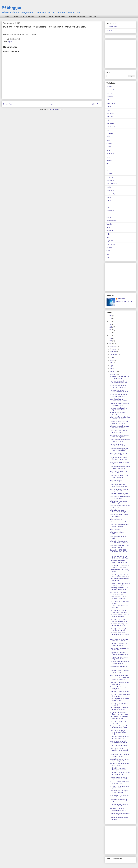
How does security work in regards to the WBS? (118, 409)
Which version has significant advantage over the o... (119, 422)
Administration (111, 90)
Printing (109, 187)
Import (109, 150)
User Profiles (111, 244)
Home (7, 16)
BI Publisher (110, 100)
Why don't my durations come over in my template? (119, 427)
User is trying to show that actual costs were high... (119, 611)
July (112, 357)
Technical (109, 224)
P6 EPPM (110, 177)
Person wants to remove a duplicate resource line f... (119, 778)
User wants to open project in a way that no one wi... (120, 773)
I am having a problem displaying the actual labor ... (120, 445)
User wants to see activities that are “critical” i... (119, 644)
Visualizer (110, 247)
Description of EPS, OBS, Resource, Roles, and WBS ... (120, 552)
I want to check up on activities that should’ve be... (120, 814)
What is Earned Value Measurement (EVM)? (118, 511)
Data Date (110, 117)
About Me (93, 16)
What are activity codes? (118, 522)
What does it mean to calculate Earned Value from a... (120, 468)
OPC (108, 167)
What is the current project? (119, 494)
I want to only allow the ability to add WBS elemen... (119, 404)
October (113, 352)
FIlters (109, 137)
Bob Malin (121, 299)
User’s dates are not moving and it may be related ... (119, 640)
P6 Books (42, 16)
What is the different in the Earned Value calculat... (118, 472)
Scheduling (110, 211)
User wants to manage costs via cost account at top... (119, 625)
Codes (109, 107)
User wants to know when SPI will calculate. (120, 683)
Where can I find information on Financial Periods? (120, 441)
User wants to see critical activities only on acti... (118, 629)
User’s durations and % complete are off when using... (118, 732)
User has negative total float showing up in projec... (119, 709)
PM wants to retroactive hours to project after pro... (120, 663)
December (114, 346)
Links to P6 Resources (57, 16)
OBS (108, 164)
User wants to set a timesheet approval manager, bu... (119, 620)
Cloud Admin (111, 103)
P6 (107, 170)
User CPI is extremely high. (119, 746)
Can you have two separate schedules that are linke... (119, 727)
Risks (108, 207)
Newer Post (8, 104)
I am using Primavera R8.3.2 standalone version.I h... (119, 589)
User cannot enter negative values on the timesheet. (119, 742)
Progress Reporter (112, 194)
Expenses (110, 133)
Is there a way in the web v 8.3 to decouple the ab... (120, 395)
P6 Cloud (109, 174)
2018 (111, 335)
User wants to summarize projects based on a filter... (119, 562)
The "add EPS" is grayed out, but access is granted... (119, 436)
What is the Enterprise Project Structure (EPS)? (120, 546)
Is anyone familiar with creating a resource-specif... (120, 584)
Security (109, 214)
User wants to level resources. (120, 692)
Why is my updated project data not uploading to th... (119, 459)
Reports (109, 201)
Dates (108, 120)
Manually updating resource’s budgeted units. (119, 764)
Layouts (109, 160)
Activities (109, 87)
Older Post (96, 104)
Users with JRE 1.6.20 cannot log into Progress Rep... (119, 760)
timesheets (110, 231)
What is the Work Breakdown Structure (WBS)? (119, 526)
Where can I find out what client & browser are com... (120, 418)
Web (108, 254)
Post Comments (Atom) (56, 110)
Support (109, 217)
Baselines (110, 97)
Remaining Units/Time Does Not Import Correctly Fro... (119, 557)
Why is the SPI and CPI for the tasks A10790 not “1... (120, 755)
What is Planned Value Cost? (119, 675)
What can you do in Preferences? (116, 481)
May (112, 363)
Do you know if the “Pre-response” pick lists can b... (119, 654)
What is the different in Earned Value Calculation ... (120, 477)
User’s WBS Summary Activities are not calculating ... (120, 750)
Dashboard (110, 113)
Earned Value (111, 127)
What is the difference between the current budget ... (120, 497)
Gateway (109, 144)
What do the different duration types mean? (119, 515)
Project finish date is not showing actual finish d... (119, 769)
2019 (111, 333)
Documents (110, 123)
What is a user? (115, 529)
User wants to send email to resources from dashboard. (119, 575)
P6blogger (12, 8)
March (113, 369)
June (112, 360)
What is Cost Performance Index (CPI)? (118, 502)
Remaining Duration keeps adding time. (119, 688)
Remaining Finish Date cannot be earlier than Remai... (120, 805)
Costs (108, 110)
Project (9, 42)
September (114, 355)
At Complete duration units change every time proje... (119, 713)
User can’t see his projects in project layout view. (119, 718)
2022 (111, 324)
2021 (111, 327)
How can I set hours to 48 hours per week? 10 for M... (120, 391)
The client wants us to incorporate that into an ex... (120, 810)
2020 (111, 330)
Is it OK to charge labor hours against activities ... (119, 787)
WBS (108, 251)
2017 (111, 338)
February (113, 371)
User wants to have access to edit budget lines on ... (119, 616)
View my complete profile (124, 301)
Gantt (108, 140)
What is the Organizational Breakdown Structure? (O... (120, 542)
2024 (111, 319)
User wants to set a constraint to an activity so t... (119, 672)
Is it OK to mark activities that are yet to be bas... (119, 782)
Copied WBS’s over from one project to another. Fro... (119, 796)
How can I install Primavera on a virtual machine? (120, 377)
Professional (110, 190)
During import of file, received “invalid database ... (119, 700)
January (113, 374)
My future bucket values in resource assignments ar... (119, 667)
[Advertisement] (119, 53)
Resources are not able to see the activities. (120, 649)
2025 (111, 316)
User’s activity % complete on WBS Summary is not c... (119, 737)
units (108, 237)
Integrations (110, 154)
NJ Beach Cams (112, 27)
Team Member (111, 221)
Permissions (110, 180)
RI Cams (109, 30)
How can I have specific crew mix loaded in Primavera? (119, 382)
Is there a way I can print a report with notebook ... (118, 386)
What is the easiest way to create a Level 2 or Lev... (119, 431)
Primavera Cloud (112, 184)
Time (108, 227)
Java (108, 157)
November (114, 349)
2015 (111, 344)
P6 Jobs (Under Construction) (24, 16)
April (112, 366)
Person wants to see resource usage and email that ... (120, 566)
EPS (108, 130)
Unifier (109, 234)
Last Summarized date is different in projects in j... (119, 598)
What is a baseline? (116, 519)
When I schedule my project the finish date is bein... (119, 450)
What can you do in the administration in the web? (119, 486)
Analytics (109, 93)
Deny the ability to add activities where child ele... (119, 400)
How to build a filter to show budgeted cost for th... (119, 658)
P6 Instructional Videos (77, 16)
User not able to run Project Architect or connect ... (119, 792)
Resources (110, 204)
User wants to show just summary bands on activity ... (119, 635)
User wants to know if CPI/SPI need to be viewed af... (120, 679)
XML (108, 258)
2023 (111, 321)
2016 (111, 341)
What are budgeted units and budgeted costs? (119, 490)
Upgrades (110, 241)
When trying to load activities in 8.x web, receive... (120, 593)
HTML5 (109, 147)
